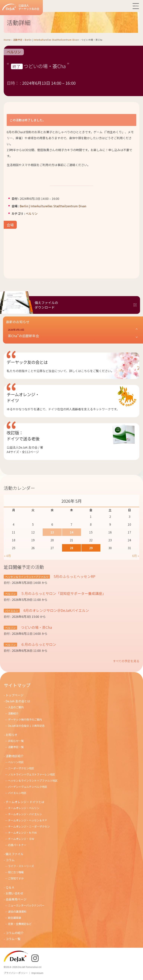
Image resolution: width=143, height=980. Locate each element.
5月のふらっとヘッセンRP (74, 576)
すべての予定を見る (126, 661)
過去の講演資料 (17, 911)
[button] (73, 333)
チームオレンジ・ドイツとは (25, 802)
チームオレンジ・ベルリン (24, 808)
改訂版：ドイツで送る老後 (23, 436)
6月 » (136, 556)
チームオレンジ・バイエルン (25, 814)
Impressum (37, 973)
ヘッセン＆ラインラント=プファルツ (27, 577)
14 (71, 532)
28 (71, 548)
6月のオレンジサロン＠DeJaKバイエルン (56, 610)
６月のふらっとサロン (38, 644)
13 (52, 532)
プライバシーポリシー (16, 973)
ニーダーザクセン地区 (21, 768)
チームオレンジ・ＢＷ (21, 839)
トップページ (15, 695)
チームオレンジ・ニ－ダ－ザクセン (29, 826)
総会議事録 (15, 918)
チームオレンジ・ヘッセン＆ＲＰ (28, 820)
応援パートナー (17, 845)
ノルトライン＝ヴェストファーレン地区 (31, 774)
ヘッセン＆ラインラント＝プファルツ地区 (33, 780)
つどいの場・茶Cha (36, 627)
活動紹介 (13, 713)
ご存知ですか (16, 878)
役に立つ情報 (16, 872)
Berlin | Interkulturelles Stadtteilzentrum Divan (52, 40)
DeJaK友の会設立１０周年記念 (26, 726)
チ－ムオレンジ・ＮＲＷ (22, 832)
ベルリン (14, 52)
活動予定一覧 (16, 747)
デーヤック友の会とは (27, 362)
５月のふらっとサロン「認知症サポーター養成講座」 (63, 593)
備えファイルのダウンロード (46, 305)
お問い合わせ (15, 893)
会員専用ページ (16, 899)
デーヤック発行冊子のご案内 (25, 719)
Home (7, 40)
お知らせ (12, 735)
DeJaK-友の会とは (18, 701)
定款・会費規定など (20, 924)
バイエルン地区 (17, 793)
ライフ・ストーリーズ (21, 866)
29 (91, 548)
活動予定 (18, 40)
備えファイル (15, 854)
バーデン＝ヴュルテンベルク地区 (28, 787)
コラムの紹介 (15, 933)
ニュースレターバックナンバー (26, 905)
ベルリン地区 (16, 762)
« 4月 (7, 556)
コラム (10, 860)
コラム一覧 (13, 939)
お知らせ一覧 (16, 741)
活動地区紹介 (15, 756)
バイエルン (12, 611)
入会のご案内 (16, 707)
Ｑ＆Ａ (10, 887)
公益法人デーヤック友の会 (21, 7)
